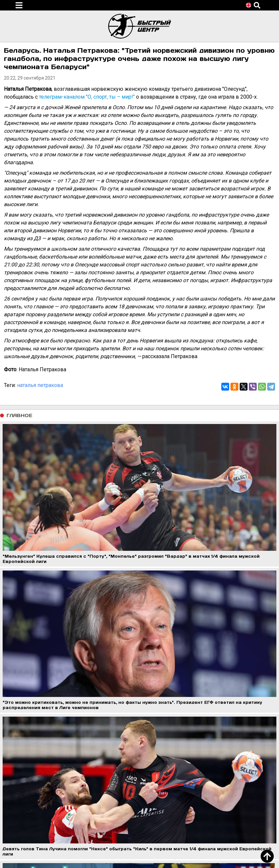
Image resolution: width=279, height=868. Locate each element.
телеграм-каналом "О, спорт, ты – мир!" (87, 97)
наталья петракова (40, 385)
